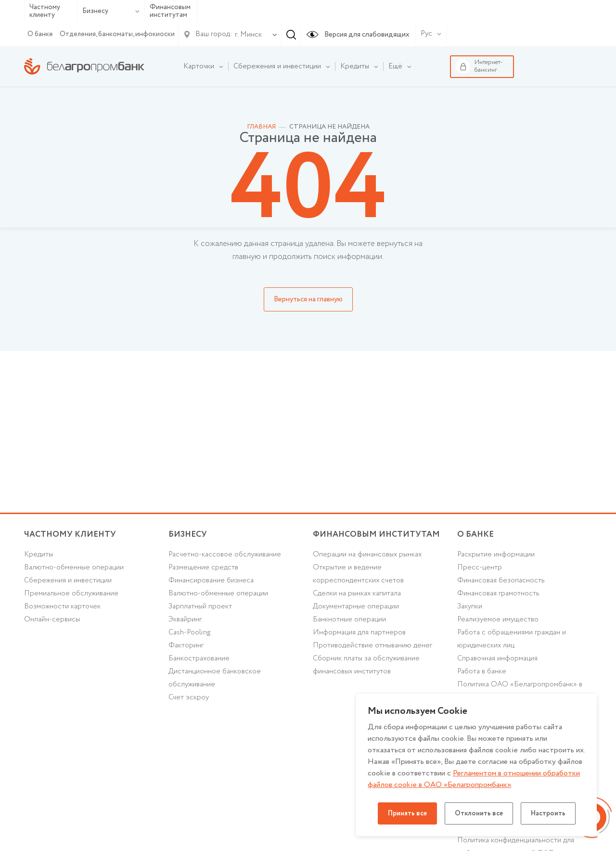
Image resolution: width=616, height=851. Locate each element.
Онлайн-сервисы (52, 619)
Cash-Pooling (189, 632)
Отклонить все (479, 813)
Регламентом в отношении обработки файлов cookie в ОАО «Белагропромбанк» (474, 779)
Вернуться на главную (308, 299)
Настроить (548, 813)
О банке (40, 34)
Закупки (470, 606)
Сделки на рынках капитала (357, 593)
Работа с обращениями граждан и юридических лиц (512, 639)
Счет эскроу (189, 697)
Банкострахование (199, 658)
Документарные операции (356, 606)
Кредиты (38, 554)
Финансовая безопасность (501, 580)
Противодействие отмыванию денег (372, 645)
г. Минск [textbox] (248, 35)
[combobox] (246, 35)
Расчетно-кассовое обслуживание (225, 554)
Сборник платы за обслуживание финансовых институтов (366, 665)
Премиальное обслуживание (71, 593)
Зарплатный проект (200, 606)
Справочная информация (497, 658)
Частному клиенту (45, 11)
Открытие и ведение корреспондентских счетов (358, 574)
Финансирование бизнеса (211, 580)
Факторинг (186, 645)
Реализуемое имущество (498, 619)
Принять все (407, 813)
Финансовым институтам (170, 11)
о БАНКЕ (475, 535)
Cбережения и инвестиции (68, 580)
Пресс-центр (480, 567)
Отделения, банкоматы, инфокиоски (117, 34)
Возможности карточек (62, 606)
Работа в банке (482, 671)
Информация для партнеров (359, 632)
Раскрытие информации (496, 554)
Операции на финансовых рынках (367, 554)
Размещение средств (203, 567)
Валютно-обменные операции (74, 567)
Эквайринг (185, 619)
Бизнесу (111, 11)
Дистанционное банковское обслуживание (215, 678)
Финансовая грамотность (498, 593)
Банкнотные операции (349, 619)
